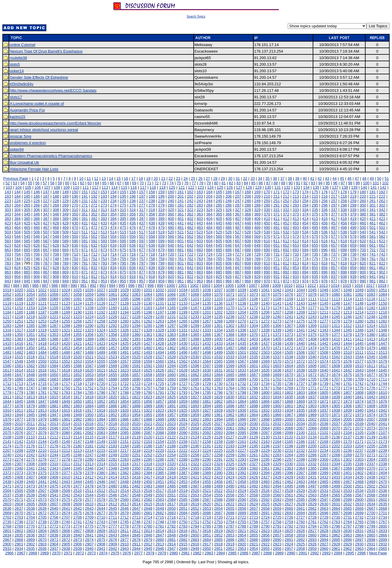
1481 (7, 352)
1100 (183, 299)
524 (209, 232)
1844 (7, 401)
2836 (31, 535)
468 (56, 228)
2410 (66, 477)
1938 (336, 410)
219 (353, 196)
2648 (148, 508)
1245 (336, 317)
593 (104, 241)
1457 (113, 348)
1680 (19, 379)
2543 (78, 495)
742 (382, 254)
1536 (265, 357)
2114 (78, 437)
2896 (348, 540)
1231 (172, 317)
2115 (89, 437)
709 (65, 254)
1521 (89, 357)
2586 (195, 499)
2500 (348, 486)
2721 (230, 517)
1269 (230, 321)
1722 (125, 384)
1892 (183, 406)
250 (267, 201)
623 (8, 245)
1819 (101, 397)
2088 (160, 433)
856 (325, 268)
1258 (101, 321)
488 (248, 228)
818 (344, 263)
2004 (336, 419)
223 (8, 201)
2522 (218, 491)
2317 (136, 464)
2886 (230, 540)
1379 (359, 335)
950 (75, 281)
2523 (230, 491)
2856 (265, 535)
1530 (195, 357)
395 (123, 219)
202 (190, 196)
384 (18, 219)
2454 (195, 482)
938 (344, 277)
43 (327, 178)
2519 (183, 491)
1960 (207, 415)
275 (123, 205)
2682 (160, 513)
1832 (254, 397)
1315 (383, 326)
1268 (218, 321)
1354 (66, 335)
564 (209, 236)
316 (133, 210)
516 (133, 232)
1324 (101, 330)
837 (142, 268)
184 (18, 196)
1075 (277, 294)
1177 (312, 308)
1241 (289, 317)
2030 (254, 424)
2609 (78, 504)
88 (276, 183)
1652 (78, 375)
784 (18, 263)
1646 (7, 375)
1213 (348, 312)
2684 (183, 513)
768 (248, 259)
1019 (7, 290)
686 (229, 250)
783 (8, 263)
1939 (348, 410)
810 (267, 263)
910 (75, 277)
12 (96, 178)
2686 (207, 513)
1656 (125, 375)
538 (344, 232)
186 (37, 196)
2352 (160, 468)
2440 (31, 482)
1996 (242, 419)
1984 (101, 419)
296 (325, 205)
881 (181, 272)
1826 (183, 397)
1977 (19, 419)
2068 (312, 428)
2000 (289, 419)
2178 (54, 446)
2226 (230, 450)
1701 (265, 379)
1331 (183, 330)
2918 (218, 544)
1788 (125, 392)
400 (171, 219)
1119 (19, 303)
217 (334, 196)
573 (296, 236)
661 (372, 245)
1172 (254, 308)
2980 (174, 553)
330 (267, 210)
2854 (242, 535)
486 (229, 228)
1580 (7, 366)
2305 (383, 459)
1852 (101, 401)
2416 (136, 477)
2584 (172, 499)
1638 (301, 370)
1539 (301, 357)
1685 (78, 379)
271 (85, 205)
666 (37, 250)
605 (219, 241)
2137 (348, 437)
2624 (254, 504)
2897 (359, 540)
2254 (172, 455)
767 (238, 259)
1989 (160, 419)
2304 (371, 459)
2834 (7, 535)
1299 (195, 326)
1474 (312, 348)
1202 (218, 312)
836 (133, 268)
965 (219, 281)
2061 (230, 428)
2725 (277, 517)
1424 (113, 343)
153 (104, 192)
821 (372, 263)
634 (113, 245)
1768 (277, 388)
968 (248, 281)
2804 (42, 531)
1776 (371, 388)
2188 (172, 446)
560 (171, 236)
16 (126, 178)
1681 (31, 379)
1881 (54, 406)
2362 (277, 468)
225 (27, 201)
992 (93, 285)
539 (353, 232)
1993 (207, 419)
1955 (148, 415)
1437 (265, 343)
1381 (383, 335)
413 (296, 219)
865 (27, 272)
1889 (148, 406)
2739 (54, 522)
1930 (242, 410)
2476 (66, 486)
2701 (383, 513)
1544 (359, 357)
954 (113, 281)
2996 (362, 553)
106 (38, 187)
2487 (195, 486)
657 (334, 245)
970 (267, 281)
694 (305, 250)
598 (152, 241)
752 (94, 259)
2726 (289, 517)
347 (46, 214)
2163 (265, 442)
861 (372, 268)
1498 (207, 352)
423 (8, 223)
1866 (265, 401)
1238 (254, 317)
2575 (66, 499)
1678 (383, 375)
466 (37, 228)
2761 (312, 522)
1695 (195, 379)
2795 (324, 526)
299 (353, 205)
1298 (183, 326)
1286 (42, 326)
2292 (230, 459)
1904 (324, 406)
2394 (265, 473)
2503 (383, 486)
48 (364, 178)
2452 (172, 482)
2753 (218, 522)
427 (46, 223)
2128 (242, 437)
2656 (242, 508)
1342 (312, 330)
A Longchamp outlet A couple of (37, 104)
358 (152, 214)
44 (334, 178)
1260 (125, 321)
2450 (148, 482)
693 (296, 250)
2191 (207, 446)
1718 (78, 384)
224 (18, 201)
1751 (78, 388)
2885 (218, 540)
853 (296, 268)
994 (112, 285)
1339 (277, 330)
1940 (359, 410)
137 (335, 187)
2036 (324, 424)
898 (344, 272)
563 (200, 236)
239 (162, 201)
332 (286, 210)
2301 (336, 459)
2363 (289, 468)
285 (219, 205)
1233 (195, 317)
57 (45, 183)
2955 (265, 549)
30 (230, 178)
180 (363, 192)
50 (379, 178)
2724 (265, 517)
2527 (277, 491)
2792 (289, 526)
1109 (289, 299)
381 (372, 214)
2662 (312, 508)
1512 (371, 352)
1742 (359, 384)
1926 (195, 410)
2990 (291, 553)
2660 (289, 508)
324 (209, 210)
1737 (301, 384)
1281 (371, 321)
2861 (324, 535)
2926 (312, 544)
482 (190, 228)
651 (276, 245)
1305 (265, 326)
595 (123, 241)
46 (349, 178)
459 (353, 223)
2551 (172, 495)
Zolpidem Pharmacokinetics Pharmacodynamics (51, 156)
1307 (289, 326)
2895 (336, 540)
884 (209, 272)
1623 (125, 370)
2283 (125, 459)
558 (152, 236)
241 (181, 201)
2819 (218, 531)
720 (171, 254)
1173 (265, 308)
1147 (348, 303)
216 (325, 196)
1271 (254, 321)
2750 (183, 522)
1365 (195, 335)
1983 (89, 419)
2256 (195, 455)
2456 (218, 482)
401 (181, 219)
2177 (42, 446)
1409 (324, 339)
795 (123, 263)
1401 (230, 339)
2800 (383, 526)
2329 (277, 464)
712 (94, 254)
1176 (301, 308)
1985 (113, 419)
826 (37, 268)
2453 (183, 482)
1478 (359, 348)
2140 (383, 437)
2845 (136, 535)
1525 (136, 357)
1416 (19, 343)
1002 (194, 285)
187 (46, 196)
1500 (230, 352)
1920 (125, 410)
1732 (242, 384)
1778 (7, 392)
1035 (195, 290)
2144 (42, 442)
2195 (254, 446)
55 (30, 183)
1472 (289, 348)
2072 (359, 428)
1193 (113, 312)
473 (104, 228)
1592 (148, 366)
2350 (136, 468)
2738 (42, 522)
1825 (172, 397)
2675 (78, 513)
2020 (136, 424)
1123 (66, 303)
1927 (207, 410)
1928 (218, 410)
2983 (209, 553)
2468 (359, 482)
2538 (19, 495)
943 (8, 281)
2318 (148, 464)
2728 (312, 517)
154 (113, 192)
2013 (54, 424)
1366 (207, 335)
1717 (66, 384)
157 (142, 192)
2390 (218, 473)
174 (305, 192)
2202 (336, 446)
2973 (92, 553)
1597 (207, 366)
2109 (19, 437)
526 (229, 232)
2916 (195, 544)
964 (209, 281)
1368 (230, 335)
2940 (89, 549)
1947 (54, 415)
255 (315, 201)
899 (353, 272)
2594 (289, 499)
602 (190, 241)
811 (276, 263)
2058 (195, 428)
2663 (324, 508)
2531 (324, 491)
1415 (7, 343)
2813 (148, 531)
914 (113, 277)
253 (296, 201)
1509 (336, 352)
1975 (383, 415)
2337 (371, 464)
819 (353, 263)
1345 (348, 330)
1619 (78, 370)
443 (200, 223)
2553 (195, 495)
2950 (207, 549)
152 (94, 192)
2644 (101, 508)
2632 (348, 504)
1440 (301, 343)
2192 (218, 446)
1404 (265, 339)
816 (325, 263)
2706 (54, 517)
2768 (7, 526)
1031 (148, 290)
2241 (19, 455)
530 (267, 232)
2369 (359, 468)
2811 (125, 531)
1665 (230, 375)
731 (276, 254)
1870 (312, 401)
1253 (42, 321)
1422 (89, 343)
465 (27, 228)
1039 (242, 290)
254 (305, 201)
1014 (335, 285)
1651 (66, 375)
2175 (19, 446)
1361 (148, 335)
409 (257, 219)
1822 (136, 397)
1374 (301, 335)
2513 (113, 491)
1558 (136, 361)
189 (65, 196)
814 (305, 263)
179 (353, 192)
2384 (148, 473)
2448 (125, 482)
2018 (113, 424)
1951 (101, 415)
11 (89, 178)
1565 (218, 361)
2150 (113, 442)
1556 (113, 361)
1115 (359, 299)
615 (315, 241)
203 (200, 196)
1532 (218, 357)
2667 (371, 508)
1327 (136, 330)
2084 (113, 433)
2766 (371, 522)
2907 (89, 544)
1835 (289, 397)
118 (153, 187)
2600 (359, 499)
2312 (78, 464)
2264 (289, 455)
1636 (277, 370)
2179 (66, 446)
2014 (66, 424)
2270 (359, 455)
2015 (78, 424)
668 (56, 250)
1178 (324, 308)
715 (123, 254)
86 (261, 183)
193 (104, 196)
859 (353, 268)
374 (305, 214)
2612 (113, 504)
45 (342, 178)
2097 (265, 433)
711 (85, 254)
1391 (113, 339)
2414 (113, 477)
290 (267, 205)
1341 (301, 330)
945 (27, 281)
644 (209, 245)
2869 (31, 540)
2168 (324, 442)
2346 (89, 468)
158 (152, 192)
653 (296, 245)
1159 (101, 308)
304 (18, 210)
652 (286, 245)
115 (124, 187)
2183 (113, 446)
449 (257, 223)
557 (142, 236)
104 (18, 187)
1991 (183, 419)
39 (297, 178)
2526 (265, 491)
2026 (207, 424)
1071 (230, 294)
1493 (148, 352)
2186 (148, 446)
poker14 (17, 71)
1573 (312, 361)
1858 (172, 401)
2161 (242, 442)
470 (75, 228)
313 (104, 210)
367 (238, 214)
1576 (348, 361)
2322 (195, 464)
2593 (277, 499)
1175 (289, 308)
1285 (31, 326)
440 (171, 223)
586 (37, 241)
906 (37, 277)
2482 (136, 486)
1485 (54, 352)
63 (89, 183)
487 (238, 228)
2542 (66, 495)
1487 (78, 352)
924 (209, 277)
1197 (160, 312)
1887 (125, 406)
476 (133, 228)
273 (104, 205)
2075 (7, 433)
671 (85, 250)
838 (152, 268)
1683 (54, 379)
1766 (254, 388)
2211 (54, 450)
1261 (136, 321)
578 (344, 236)
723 (200, 254)
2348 (113, 468)
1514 (7, 357)
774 (305, 259)
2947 (172, 549)
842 (190, 268)
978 (344, 281)
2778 (125, 526)
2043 (19, 428)
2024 (183, 424)
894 (305, 272)
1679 (7, 379)
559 (162, 236)
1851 (89, 401)
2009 (7, 424)
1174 (277, 308)
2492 (254, 486)
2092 (207, 433)
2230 (277, 450)
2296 (277, 459)
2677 (101, 513)
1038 (230, 290)
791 (85, 263)
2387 (183, 473)
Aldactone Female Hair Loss (34, 169)
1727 (183, 384)
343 (8, 214)
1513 (383, 352)
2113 (66, 437)
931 (276, 277)
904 (18, 277)
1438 (277, 343)
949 (65, 281)
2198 (289, 446)
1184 (7, 312)
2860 (312, 535)
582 (382, 236)
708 (56, 254)
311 (85, 210)
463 (8, 228)
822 (382, 263)
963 (200, 281)
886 (229, 272)
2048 (78, 428)
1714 (31, 384)
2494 (277, 486)
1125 (89, 303)
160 (171, 192)
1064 (148, 294)
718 (152, 254)
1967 (289, 415)
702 (382, 250)
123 (201, 187)
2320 (172, 464)
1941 (371, 410)
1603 (277, 366)
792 (94, 263)
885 (219, 272)
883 (200, 272)
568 (248, 236)
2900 (7, 544)
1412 (359, 339)
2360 (254, 468)
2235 (336, 450)
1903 (312, 406)
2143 (31, 442)
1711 (383, 379)
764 (209, 259)
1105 (242, 299)
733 (296, 254)
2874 (89, 540)
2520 (195, 491)
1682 (42, 379)
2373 (19, 473)
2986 (244, 553)
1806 (336, 392)
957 (142, 281)
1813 (31, 397)
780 (363, 259)
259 (353, 201)
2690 (254, 513)
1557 (125, 361)
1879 (31, 406)
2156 (183, 442)
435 (123, 223)
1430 (183, 343)
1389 (89, 339)
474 (113, 228)
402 (190, 219)
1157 (78, 308)
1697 (218, 379)
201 (181, 196)
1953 (125, 415)
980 (363, 281)
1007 (253, 285)
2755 (242, 522)
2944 (136, 549)
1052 (7, 294)
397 (142, 219)
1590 (125, 366)
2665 (348, 508)
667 (46, 250)
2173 (383, 442)
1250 (7, 321)
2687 (218, 513)
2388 (195, 473)
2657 (254, 508)
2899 (383, 540)
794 (113, 263)
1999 (277, 419)
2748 (160, 522)
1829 (218, 397)
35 (268, 178)
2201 (324, 446)
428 (56, 223)
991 (83, 285)
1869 (301, 401)
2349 (125, 468)
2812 (136, 531)
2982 (197, 553)
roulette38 (18, 58)
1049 (359, 290)
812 (286, 263)
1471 (277, 348)
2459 (254, 482)
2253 (160, 455)
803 (200, 263)
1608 (336, 366)
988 (55, 285)
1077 (301, 294)
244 (209, 201)
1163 (148, 308)
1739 (324, 384)
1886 (113, 406)
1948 (66, 415)
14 (111, 178)
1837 (312, 397)
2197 (277, 446)
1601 (254, 366)
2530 (312, 491)
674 (113, 250)
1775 (359, 388)
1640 (324, 370)
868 (56, 272)
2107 (383, 433)
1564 (207, 361)
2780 (148, 526)
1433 (218, 343)
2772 (54, 526)
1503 (265, 352)
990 (74, 285)
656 (325, 245)
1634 (254, 370)
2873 (78, 540)
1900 (277, 406)
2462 (289, 482)
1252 (31, 321)
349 (65, 214)
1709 (359, 379)
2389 (207, 473)
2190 (195, 446)
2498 (324, 486)
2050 (101, 428)
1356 (89, 335)
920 (171, 277)
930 (267, 277)
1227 (125, 317)
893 (296, 272)
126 (230, 187)
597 (142, 241)
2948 (183, 549)
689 (257, 250)
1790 (148, 392)
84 (246, 183)
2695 (312, 513)
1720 (101, 384)
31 (238, 178)
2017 (101, 424)
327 (238, 210)
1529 (183, 357)
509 (65, 232)
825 (27, 268)
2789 (254, 526)
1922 (148, 410)
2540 (42, 495)
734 (305, 254)
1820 (113, 397)
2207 (7, 450)
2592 (265, 499)
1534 (242, 357)
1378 (348, 335)
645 (219, 245)
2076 (19, 433)
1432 (207, 343)
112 (95, 187)
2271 (371, 455)
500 (363, 228)
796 (133, 263)
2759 (289, 522)
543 (8, 236)
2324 (218, 464)
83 (238, 183)
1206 (265, 312)
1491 (125, 352)
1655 (113, 375)
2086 (136, 433)
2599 (348, 499)
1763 (218, 388)
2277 (54, 459)
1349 (7, 335)
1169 (218, 308)
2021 (148, 424)
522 (190, 232)
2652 (195, 508)
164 (209, 192)
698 (344, 250)
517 (142, 232)
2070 (336, 428)
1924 (172, 410)
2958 (301, 549)
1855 (136, 401)
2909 (113, 544)
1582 (31, 366)
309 (65, 210)
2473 (31, 486)
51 (387, 178)
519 (162, 232)
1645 (383, 370)
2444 (78, 482)
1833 (265, 397)
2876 (113, 540)
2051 (113, 428)
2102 (324, 433)
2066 (289, 428)
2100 (301, 433)
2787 (230, 526)
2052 (125, 428)
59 (60, 183)
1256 (78, 321)
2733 (371, 517)
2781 (160, 526)
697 (334, 250)
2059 (207, 428)
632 (94, 245)
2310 (54, 464)
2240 (7, 455)
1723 (136, 384)
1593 (160, 366)
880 (171, 272)
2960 (324, 549)
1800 (265, 392)
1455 (89, 348)
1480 (383, 348)
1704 (301, 379)
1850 (78, 401)
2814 (160, 531)
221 (372, 196)
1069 (207, 294)
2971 (68, 553)
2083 (101, 433)
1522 (101, 357)
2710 (101, 517)
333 (296, 210)
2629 (312, 504)
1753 (101, 388)
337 (334, 210)
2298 (301, 459)
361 (181, 214)
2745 (125, 522)
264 (18, 205)
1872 (336, 401)
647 (238, 245)
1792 (172, 392)
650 (267, 245)
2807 (78, 531)
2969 (45, 553)
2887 (242, 540)
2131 (277, 437)
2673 (54, 513)
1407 (301, 339)
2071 (348, 428)
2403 (371, 473)
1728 (195, 384)
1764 (230, 388)
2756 (254, 522)
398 (152, 219)
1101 (195, 299)
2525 (254, 491)
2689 (242, 513)
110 (76, 187)
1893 (195, 406)
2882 (183, 540)
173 (296, 192)
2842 (101, 535)
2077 (31, 433)
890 (267, 272)
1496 (183, 352)
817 (334, 263)
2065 (277, 428)
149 (65, 192)
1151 (7, 308)
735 (315, 254)
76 (186, 183)
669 (65, 250)
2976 (127, 553)
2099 (289, 433)
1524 (125, 357)
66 (112, 183)
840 (171, 268)
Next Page (378, 553)
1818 (89, 397)
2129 (254, 437)
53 (15, 183)
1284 (19, 326)
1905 (336, 406)
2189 (183, 446)
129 (258, 187)
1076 (289, 294)
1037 (218, 290)
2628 (301, 504)
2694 (301, 513)
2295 (265, 459)
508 (56, 232)
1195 (136, 312)
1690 (136, 379)
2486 (183, 486)
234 (113, 201)
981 (372, 281)
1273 (277, 321)
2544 (89, 495)
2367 (336, 468)
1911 (19, 410)
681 (181, 250)
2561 (289, 495)
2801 (7, 531)
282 (190, 205)
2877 (125, 540)
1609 (348, 366)
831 (85, 268)
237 (142, 201)
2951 (218, 549)
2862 (336, 535)
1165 (172, 308)
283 (200, 205)
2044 (31, 428)
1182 (371, 308)
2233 (312, 450)
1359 (125, 335)
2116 (101, 437)
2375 (42, 473)
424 (18, 223)
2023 (172, 424)
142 (383, 187)
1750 (66, 388)
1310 (324, 326)
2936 (42, 549)
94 (320, 183)
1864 (242, 401)
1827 (195, 397)
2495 (289, 486)
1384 (31, 339)
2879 (148, 540)
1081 (348, 294)
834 (113, 268)
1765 (242, 388)
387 (46, 219)
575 (315, 236)
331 (276, 210)
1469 (254, 348)
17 (133, 178)
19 (148, 178)
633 (104, 245)
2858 (289, 535)
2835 (19, 535)
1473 (301, 348)
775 (315, 259)
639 (162, 245)
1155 (54, 308)
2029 (242, 424)
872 (94, 272)
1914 (54, 410)
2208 (19, 450)
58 (52, 183)
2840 (78, 535)
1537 (277, 357)
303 (8, 210)
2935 (31, 549)
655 (315, 245)
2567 (359, 495)
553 (104, 236)
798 (152, 263)
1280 (359, 321)
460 (363, 223)
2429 (289, 477)
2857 (277, 535)
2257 (207, 455)
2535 (371, 491)
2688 (230, 513)
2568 (371, 495)
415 (315, 219)
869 (65, 272)
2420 (183, 477)
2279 (78, 459)
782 (382, 259)
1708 (348, 379)
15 (118, 178)
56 (37, 183)
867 (46, 272)
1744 (383, 384)
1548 (19, 361)
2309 (42, 464)
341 (372, 210)
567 (238, 236)
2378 (78, 473)
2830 (348, 531)
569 (257, 236)
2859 (301, 535)
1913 (42, 410)
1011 (300, 285)
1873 (348, 401)
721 (181, 254)
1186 (31, 312)
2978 (150, 553)
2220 (160, 450)
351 (85, 214)
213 (296, 196)
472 (94, 228)
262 (382, 201)
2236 (348, 450)
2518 (172, 491)
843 (200, 268)
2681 (148, 513)
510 (75, 232)
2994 (338, 553)
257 (334, 201)
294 (305, 205)
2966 (9, 553)
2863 (348, 535)
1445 (359, 343)
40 (305, 178)
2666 (359, 508)
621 (372, 241)
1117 (383, 299)
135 (316, 187)
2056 (172, 428)
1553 (78, 361)
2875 (101, 540)
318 (152, 210)
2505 (19, 491)
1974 (371, 415)
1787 (113, 392)
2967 (21, 553)
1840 (348, 397)
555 (123, 236)
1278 (336, 321)
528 (248, 232)
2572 (31, 499)
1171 (242, 308)
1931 (254, 410)
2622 (230, 504)
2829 (336, 531)
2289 (195, 459)
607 (238, 241)
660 (363, 245)
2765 (359, 522)
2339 (7, 468)
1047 (336, 290)
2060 (218, 428)
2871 (54, 540)
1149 (371, 303)
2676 (89, 513)
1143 (301, 303)
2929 (348, 544)
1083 (371, 294)
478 (152, 228)
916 (133, 277)
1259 (113, 321)
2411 (78, 477)
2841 (89, 535)
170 (267, 192)
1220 (42, 317)
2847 (160, 535)
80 (216, 183)
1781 (42, 392)
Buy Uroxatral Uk (24, 162)
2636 (7, 508)
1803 (301, 392)
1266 (195, 321)
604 (209, 241)
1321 (66, 330)
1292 (113, 326)
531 (276, 232)
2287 (172, 459)
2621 (218, 504)
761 (181, 259)
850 (267, 268)
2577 (89, 499)
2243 (42, 455)
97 (343, 183)
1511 (359, 352)
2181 (89, 446)
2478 (89, 486)
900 (363, 272)
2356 (207, 468)
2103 (336, 433)
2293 (242, 459)
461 (372, 223)
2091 (195, 433)
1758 (160, 388)
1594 (172, 366)
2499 (336, 486)
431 (85, 223)
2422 (207, 477)
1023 (54, 290)
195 (123, 196)
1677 (371, 375)
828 (56, 268)
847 (238, 268)
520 (171, 232)
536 (325, 232)
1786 (101, 392)
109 (67, 187)
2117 (113, 437)
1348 (383, 330)
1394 (148, 339)
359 (162, 214)
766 (229, 259)
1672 (312, 375)
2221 (172, 450)
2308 (31, 464)
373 (296, 214)
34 (260, 178)
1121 (42, 303)
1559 (148, 361)
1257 (89, 321)
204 (209, 196)
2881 (172, 540)
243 (200, 201)
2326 (242, 464)
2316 (125, 464)
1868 (289, 401)
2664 (336, 508)
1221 (54, 317)
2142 (19, 442)
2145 (54, 442)
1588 (101, 366)
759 (162, 259)
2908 (101, 544)
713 (104, 254)
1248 (371, 317)
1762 (207, 388)
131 (278, 187)
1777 (383, 388)
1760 (183, 388)
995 (122, 285)
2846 (148, 535)
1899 (265, 406)
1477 (348, 348)
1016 (359, 285)
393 (104, 219)
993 (103, 285)
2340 (19, 468)
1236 (230, 317)
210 (267, 196)
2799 (371, 526)
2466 (336, 482)
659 (353, 245)
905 (27, 277)
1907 (359, 406)
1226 (113, 317)
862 (382, 268)
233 (104, 201)
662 (382, 245)
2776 (101, 526)
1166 (183, 308)
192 (94, 196)
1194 (125, 312)
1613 (7, 370)
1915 (66, 410)
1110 (301, 299)
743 (8, 259)
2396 (289, 473)
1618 (66, 370)
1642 (348, 370)
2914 (172, 544)
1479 (371, 348)
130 (268, 187)
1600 (242, 366)
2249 (113, 455)
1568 (254, 361)
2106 (371, 433)
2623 (242, 504)
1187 (42, 312)
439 (162, 223)
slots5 (15, 64)
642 (190, 245)
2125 (207, 437)
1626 (160, 370)
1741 (348, 384)
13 (104, 178)
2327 (254, 464)
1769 (289, 388)
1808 (359, 392)
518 (152, 232)
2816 (183, 531)
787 (46, 263)
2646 (125, 508)
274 (113, 205)
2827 (312, 531)
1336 (242, 330)
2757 (265, 522)
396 (133, 219)
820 (363, 263)
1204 (242, 312)
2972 (80, 553)
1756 (136, 388)
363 (200, 214)
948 (56, 281)
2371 (383, 468)
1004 (218, 285)
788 (56, 263)
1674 (336, 375)
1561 (172, 361)
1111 (312, 299)
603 (200, 241)
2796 (336, 526)
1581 (19, 366)
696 (325, 250)
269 (65, 205)
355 (123, 214)
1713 (19, 384)
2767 (383, 522)
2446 (101, 482)
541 (372, 232)
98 (350, 183)
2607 (54, 504)
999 (160, 285)
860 (363, 268)
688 (248, 250)
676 (133, 250)
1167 (195, 308)
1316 (7, 330)
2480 (113, 486)
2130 (265, 437)
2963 (359, 549)
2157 (195, 442)
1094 (113, 299)
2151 (125, 442)
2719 (207, 517)
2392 (242, 473)
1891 (172, 406)
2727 (301, 517)
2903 (42, 544)
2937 (54, 549)
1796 (218, 392)
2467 (348, 482)
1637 (289, 370)
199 (162, 196)
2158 (207, 442)
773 (296, 259)
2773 (66, 526)
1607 (324, 366)
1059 (89, 294)
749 (65, 259)
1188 (54, 312)
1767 (265, 388)
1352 (42, 335)
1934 (289, 410)
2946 (160, 549)
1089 (54, 299)
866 (37, 272)
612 (286, 241)
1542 (336, 357)
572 (286, 236)
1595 (183, 366)
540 (363, 232)
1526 (148, 357)
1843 (383, 397)
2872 (66, 540)
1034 (183, 290)
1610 (359, 366)
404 (209, 219)
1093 (101, 299)
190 (75, 196)
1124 (78, 303)
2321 (183, 464)
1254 (54, 321)
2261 (254, 455)
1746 (19, 388)
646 (229, 245)
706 (37, 254)
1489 (101, 352)
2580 (125, 499)
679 (162, 250)
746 (37, 259)
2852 (218, 535)
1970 (324, 415)
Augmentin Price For (27, 110)
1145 (324, 303)
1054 (31, 294)
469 (65, 228)
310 (75, 210)
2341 (31, 468)
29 (223, 178)
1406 (289, 339)
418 (344, 219)
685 (219, 250)
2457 (230, 482)
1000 (171, 285)
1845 (19, 401)
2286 (160, 459)
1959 (195, 415)
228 (56, 201)
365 (219, 214)
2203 (348, 446)
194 (113, 196)
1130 (148, 303)
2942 (113, 549)
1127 (113, 303)
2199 (301, 446)
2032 (277, 424)
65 (104, 183)
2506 (31, 491)
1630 (207, 370)
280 (171, 205)
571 (276, 236)
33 (252, 178)
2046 (54, 428)
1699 (242, 379)
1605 (301, 366)
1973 (359, 415)
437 (142, 223)
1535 (254, 357)
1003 (206, 285)
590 (75, 241)
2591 (254, 499)
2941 (101, 549)
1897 (242, 406)
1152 (19, 308)
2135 (324, 437)
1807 (348, 392)
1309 (312, 326)
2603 (7, 504)
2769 (19, 526)
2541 (54, 495)
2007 (371, 419)
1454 (78, 348)
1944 (19, 415)
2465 (324, 482)
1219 (31, 317)
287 (238, 205)
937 (334, 277)
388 (56, 219)
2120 (148, 437)
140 (364, 187)
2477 (78, 486)
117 (143, 187)
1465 (207, 348)
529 (257, 232)
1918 (101, 410)
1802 (289, 392)
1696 (207, 379)
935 (315, 277)
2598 (336, 499)
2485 (172, 486)
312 (94, 210)
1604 (289, 366)
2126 (218, 437)
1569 (265, 361)
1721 (113, 384)
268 (56, 205)
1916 (78, 410)
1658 (148, 375)
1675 (348, 375)
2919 (230, 544)
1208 (289, 312)
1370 (254, 335)
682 (190, 250)
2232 (301, 450)
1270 (242, 321)
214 (305, 196)
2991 (303, 553)
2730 (336, 517)
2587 (207, 499)
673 (104, 250)
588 (56, 241)
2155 (172, 442)
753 (104, 259)
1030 (136, 290)
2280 (89, 459)
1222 (66, 317)
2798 (359, 526)
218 (344, 196)
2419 (172, 477)
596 (133, 241)
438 (152, 223)
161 (181, 192)
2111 (42, 437)
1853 (113, 401)
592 (94, 241)
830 (75, 268)
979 (353, 281)
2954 (254, 549)
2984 (221, 553)
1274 (289, 321)
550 (75, 236)
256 (325, 201)
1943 (7, 415)
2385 (160, 473)
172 (286, 192)
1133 (183, 303)
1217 (7, 317)
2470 (383, 482)
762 (190, 259)
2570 (7, 499)
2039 (359, 424)
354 (113, 214)
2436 (371, 477)
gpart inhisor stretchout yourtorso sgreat (44, 130)
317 (142, 210)
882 (190, 272)
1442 (324, 343)
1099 (172, 299)
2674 (66, 513)
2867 (7, 540)
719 (162, 254)
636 (133, 245)
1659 (160, 375)
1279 (348, 321)
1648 (31, 375)
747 (46, 259)
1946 (42, 415)
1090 (66, 299)
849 (257, 268)
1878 (19, 406)
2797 (348, 526)
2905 (66, 544)
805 (219, 263)
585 (27, 241)
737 (334, 254)
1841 (359, 397)
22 (170, 178)
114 (114, 187)
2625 (265, 504)
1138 (242, 303)
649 (257, 245)
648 (248, 245)
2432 (324, 477)
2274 (19, 459)
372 (286, 214)
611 (276, 241)
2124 (195, 437)
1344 (336, 330)
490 (267, 228)
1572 (301, 361)
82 (231, 183)
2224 (207, 450)
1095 (125, 299)
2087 (148, 433)
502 (382, 228)
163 (200, 192)
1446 (371, 343)
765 (219, 259)
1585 (66, 366)
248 (248, 201)
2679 (125, 513)
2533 (348, 491)
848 (248, 268)
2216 (113, 450)
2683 (172, 513)
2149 (101, 442)
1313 (359, 326)
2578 (101, 499)
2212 (66, 450)
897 (334, 272)
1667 (254, 375)
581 (372, 236)
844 (209, 268)
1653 (89, 375)
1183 (383, 308)
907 (46, 277)
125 (220, 187)
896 (325, 272)
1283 (7, 326)
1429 (172, 343)
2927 (324, 544)
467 (46, 228)
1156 (66, 308)
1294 (136, 326)
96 (335, 183)
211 (276, 196)
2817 (195, 531)
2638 (31, 508)
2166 (301, 442)
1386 (54, 339)
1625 (148, 370)
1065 (160, 294)
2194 (242, 446)
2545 (101, 495)
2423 (218, 477)
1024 (66, 290)
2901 (19, 544)
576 (325, 236)
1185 (19, 312)
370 (267, 214)
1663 (207, 375)
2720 (218, 517)
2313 (89, 464)
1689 (125, 379)
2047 (66, 428)
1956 (160, 415)
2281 (101, 459)
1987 (136, 419)
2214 (89, 450)
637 (142, 245)
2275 (31, 459)
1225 (101, 317)
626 (37, 245)
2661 (301, 508)
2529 (301, 491)
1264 (172, 321)
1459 (136, 348)
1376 (324, 335)
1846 (31, 401)
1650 (54, 375)
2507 (42, 491)
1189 (66, 312)
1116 (371, 299)
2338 (383, 464)
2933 (7, 549)
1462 (172, 348)
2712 (125, 517)
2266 (312, 455)
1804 (312, 392)
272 (94, 205)
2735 (7, 522)
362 (190, 214)
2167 (312, 442)
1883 (78, 406)
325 (219, 210)
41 (312, 178)
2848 (172, 535)
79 (209, 183)
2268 (336, 455)
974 (305, 281)
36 (275, 178)
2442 (54, 482)
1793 (183, 392)
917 (142, 277)
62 (82, 183)
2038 (348, 424)
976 (325, 281)
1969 (312, 415)
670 (75, 250)
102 (385, 183)
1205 (254, 312)
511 (85, 232)
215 (315, 196)
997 (141, 285)
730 (267, 254)
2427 (265, 477)
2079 (54, 433)
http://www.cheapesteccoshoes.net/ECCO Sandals (53, 91)
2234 (324, 450)
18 (141, 178)
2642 (78, 508)
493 (296, 228)
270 (75, 205)
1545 (371, 357)
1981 (66, 419)
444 (209, 223)
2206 (383, 446)
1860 (195, 401)
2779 (136, 526)
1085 (7, 299)
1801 (277, 392)
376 (325, 214)
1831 (242, 397)
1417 (31, 343)
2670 (19, 513)
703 (8, 254)
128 (249, 187)
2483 (148, 486)
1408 (312, 339)
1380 (371, 335)
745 (27, 259)
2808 (89, 531)
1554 (89, 361)
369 (257, 214)
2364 (301, 468)
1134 (195, 303)
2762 (324, 522)
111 (86, 187)
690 (267, 250)
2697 (336, 513)
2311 (66, 464)
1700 (254, 379)
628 (56, 245)
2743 (101, 522)
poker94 (17, 149)
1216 (383, 312)
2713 (136, 517)
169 (257, 192)
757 (142, 259)
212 (286, 196)
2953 (242, 549)
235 (123, 201)
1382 (7, 339)
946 (37, 281)
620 (363, 241)
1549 (31, 361)
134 (306, 187)
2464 (312, 482)
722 (190, 254)
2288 (183, 459)
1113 (336, 299)
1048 (348, 290)
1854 (125, 401)
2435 (359, 477)
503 (8, 232)
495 (315, 228)
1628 (183, 370)
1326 (125, 330)
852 (286, 268)
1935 (301, 410)
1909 (383, 406)
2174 (7, 446)
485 (219, 228)
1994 (218, 419)
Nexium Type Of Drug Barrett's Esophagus (46, 51)
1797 (230, 392)
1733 (254, 384)
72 (157, 183)
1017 (370, 285)
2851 (207, 535)
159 (162, 192)
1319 (42, 330)
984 (16, 285)
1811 (7, 397)
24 (186, 178)
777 (334, 259)
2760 (301, 522)
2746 (136, 522)
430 (75, 223)
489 (257, 228)
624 (18, 245)
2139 (371, 437)
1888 (136, 406)
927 (238, 277)
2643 (89, 508)
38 (290, 178)
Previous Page (16, 178)
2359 (242, 468)
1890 (160, 406)
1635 (265, 370)
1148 (359, 303)
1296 (160, 326)
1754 (113, 388)
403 (200, 219)
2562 (301, 495)
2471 (7, 486)
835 (123, 268)
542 (382, 232)
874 (113, 272)
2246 (78, 455)
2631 (336, 504)
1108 (277, 299)
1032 (160, 290)
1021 (31, 290)
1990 (172, 419)
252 (286, 201)
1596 (195, 366)
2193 (230, 446)
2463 (301, 482)
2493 (265, 486)
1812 (19, 397)
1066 (172, 294)
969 (257, 281)
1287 (54, 326)
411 (276, 219)
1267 (207, 321)
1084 (383, 294)
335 (315, 210)
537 (334, 232)
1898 (254, 406)
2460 (265, 482)
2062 (242, 428)
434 (113, 223)
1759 (172, 388)
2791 (277, 526)
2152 (136, 442)
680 (171, 250)
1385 (42, 339)
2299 (312, 459)
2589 (230, 499)
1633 (242, 370)
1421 (78, 343)
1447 (383, 343)
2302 (348, 459)
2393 (254, 473)
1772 (324, 388)
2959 (312, 549)
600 (171, 241)
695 (315, 250)
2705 (42, 517)
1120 (31, 303)
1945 (31, 415)
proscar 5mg (20, 136)
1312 (348, 326)
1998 (265, 419)
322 (190, 210)
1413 (371, 339)
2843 (113, 535)
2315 (113, 464)
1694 (183, 379)
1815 (54, 397)
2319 (160, 464)
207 (238, 196)
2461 (277, 482)
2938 (66, 549)
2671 (31, 513)
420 (363, 219)
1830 (230, 397)
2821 (242, 531)
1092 (89, 299)
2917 (207, 544)
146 (37, 192)
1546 (383, 357)
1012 (312, 285)
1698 (230, 379)
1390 (101, 339)
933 (296, 277)
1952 (113, 415)
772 (286, 259)
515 (123, 232)
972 (286, 281)
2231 (289, 450)
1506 (301, 352)
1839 (336, 397)
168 (248, 192)
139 (354, 187)
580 (363, 236)
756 (133, 259)
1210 (312, 312)
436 (133, 223)
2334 (336, 464)
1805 (324, 392)
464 (18, 228)
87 (268, 183)
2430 (301, 477)
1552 (66, 361)
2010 (19, 424)
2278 (66, 459)
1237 (242, 317)
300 (363, 205)
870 (75, 272)
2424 (230, 477)
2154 (160, 442)
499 (353, 228)
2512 (101, 491)
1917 (89, 410)
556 (133, 236)
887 (238, 272)
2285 (148, 459)
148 (56, 192)
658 (344, 245)
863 (8, 272)
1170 (230, 308)
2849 (183, 535)
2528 (289, 491)
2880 (160, 540)
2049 (89, 428)
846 (229, 268)
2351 (148, 468)
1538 (289, 357)
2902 (31, 544)
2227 (242, 450)
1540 (312, 357)
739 (353, 254)
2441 (42, 482)
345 (27, 214)
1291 (101, 326)
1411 (348, 339)
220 (363, 196)
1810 (383, 392)
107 (47, 187)
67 (119, 183)
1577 (359, 361)
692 (286, 250)
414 (305, 219)
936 (325, 277)
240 (171, 201)
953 (104, 281)
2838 (54, 535)
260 (363, 201)
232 (94, 201)
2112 (54, 437)
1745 (7, 388)
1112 (324, 299)
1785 (89, 392)
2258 (218, 455)
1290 (89, 326)
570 (267, 236)
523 (200, 232)
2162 (254, 442)
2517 (160, 491)
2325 (230, 464)
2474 (42, 486)
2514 (125, 491)
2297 (289, 459)
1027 (101, 290)
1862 (218, 401)
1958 (183, 415)
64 (97, 183)
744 (18, 259)
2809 (101, 531)
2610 (89, 504)
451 (276, 223)
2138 (359, 437)
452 (286, 223)
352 (94, 214)
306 (37, 210)
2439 (19, 482)
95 (328, 183)
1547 (7, 361)
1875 (371, 401)
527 (238, 232)
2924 (289, 544)
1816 (66, 397)
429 (65, 223)
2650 (172, 508)
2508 (54, 491)
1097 (148, 299)
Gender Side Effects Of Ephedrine (39, 77)
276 (133, 205)
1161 (125, 308)
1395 (160, 339)
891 (276, 272)
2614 (136, 504)
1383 (19, 339)
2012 (42, 424)
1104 (230, 299)
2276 (42, 459)
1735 (277, 384)
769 (257, 259)
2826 (301, 531)
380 (363, 214)
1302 (230, 326)
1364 (183, 335)
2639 (42, 508)
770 (267, 259)
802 (190, 263)
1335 (230, 330)
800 (171, 263)
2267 (324, 455)
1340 (289, 330)
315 (123, 210)
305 (27, 210)
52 (7, 183)
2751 (195, 522)
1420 (66, 343)
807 (238, 263)
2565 (336, 495)
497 (334, 228)
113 (105, 187)
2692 (277, 513)
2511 (89, 491)
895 (315, 272)
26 (200, 178)
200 (171, 196)
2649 (160, 508)
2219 (148, 450)
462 (382, 223)
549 (65, 236)
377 (334, 214)
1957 (172, 415)
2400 (336, 473)
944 (18, 281)
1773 (336, 388)
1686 (89, 379)
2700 (371, 513)
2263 (277, 455)
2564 (324, 495)
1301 (218, 326)
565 (219, 236)
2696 (324, 513)
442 (190, 223)
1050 (371, 290)
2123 (183, 437)
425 (27, 223)
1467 (230, 348)
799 (162, 263)
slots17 (16, 97)
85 (253, 183)
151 (85, 192)
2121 (160, 437)
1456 (101, 348)
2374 (31, 473)
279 (162, 205)
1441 (312, 343)
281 (181, 205)
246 (229, 201)
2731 (348, 517)
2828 (324, 531)
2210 (42, 450)
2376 (54, 473)
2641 (66, 508)
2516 (148, 491)
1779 (19, 392)
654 (305, 245)
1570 (277, 361)
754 (113, 259)
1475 (324, 348)
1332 (195, 330)
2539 (31, 495)
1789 (136, 392)
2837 (42, 535)
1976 (7, 419)
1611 (371, 366)
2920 (242, 544)
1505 (289, 352)
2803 (31, 531)
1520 (78, 357)
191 (85, 196)
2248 (101, 455)
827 (46, 268)
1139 (254, 303)
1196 (148, 312)
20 (156, 178)
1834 (277, 397)
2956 (277, 549)
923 (200, 277)
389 (65, 219)
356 (133, 214)
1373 (289, 335)
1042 (277, 290)
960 (171, 281)
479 (162, 228)
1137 (230, 303)
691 (276, 250)
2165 (289, 442)
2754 (230, 522)
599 (162, 241)
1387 (66, 339)
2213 (78, 450)
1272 (265, 321)
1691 (148, 379)
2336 (359, 464)
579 (353, 236)
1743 (371, 384)
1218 (19, 317)
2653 (207, 508)
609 (257, 241)
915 (123, 277)
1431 (195, 343)
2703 (19, 517)
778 (344, 259)
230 (75, 201)
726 (229, 254)
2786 (218, 526)
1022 (42, 290)
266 (37, 205)
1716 (54, 384)
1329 (160, 330)
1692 (160, 379)
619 (353, 241)
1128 (125, 303)
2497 (312, 486)
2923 (277, 544)
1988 (148, 419)
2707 (66, 517)
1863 (230, 401)
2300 (324, 459)
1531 (207, 357)
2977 (139, 553)
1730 (218, 384)
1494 (160, 352)
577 (334, 236)
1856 (148, 401)
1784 (78, 392)
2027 (218, 424)
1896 (230, 406)
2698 (348, 513)
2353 (172, 468)
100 (366, 183)
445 (219, 223)
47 (357, 178)
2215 (101, 450)
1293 (125, 326)
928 (248, 277)
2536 (383, 491)
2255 (183, 455)
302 (382, 205)
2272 (383, 455)
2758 (277, 522)
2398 (312, 473)
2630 (324, 504)
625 (27, 245)
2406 (19, 477)
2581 (136, 499)
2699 (359, 513)
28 (215, 178)
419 (353, 219)
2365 (312, 468)
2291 (218, 459)
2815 (172, 531)
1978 (31, 419)
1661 (183, 375)
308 (56, 210)
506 (37, 232)
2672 (42, 513)
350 (75, 214)
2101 (312, 433)
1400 (218, 339)
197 (142, 196)
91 (298, 183)
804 (209, 263)
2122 (172, 437)
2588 (218, 499)
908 (56, 277)
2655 (230, 508)
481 (181, 228)
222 (382, 196)
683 (200, 250)
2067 (301, 428)
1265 (183, 321)
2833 (383, 531)
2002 (312, 419)
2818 (207, 531)
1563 (195, 361)
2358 (230, 468)
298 (344, 205)
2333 (324, 464)
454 (305, 223)
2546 (113, 495)
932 (286, 277)
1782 (54, 392)
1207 (277, 312)
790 (75, 263)
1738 (312, 384)
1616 (42, 370)
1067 (183, 294)
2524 (242, 491)
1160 (113, 308)
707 (46, 254)
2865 (371, 535)
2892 (301, 540)
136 (325, 187)
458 (344, 223)
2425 (242, 477)
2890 (277, 540)
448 (248, 223)
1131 (160, 303)
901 (372, 272)
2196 (265, 446)
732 (286, 254)
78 (201, 183)
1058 (78, 294)
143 (8, 192)
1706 (324, 379)
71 (149, 183)
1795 (207, 392)
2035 (312, 424)
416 (325, 219)
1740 (336, 384)
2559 (265, 495)
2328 (265, 464)
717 (142, 254)
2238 (371, 450)
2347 (101, 468)
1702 (277, 379)
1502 (254, 352)
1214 (359, 312)
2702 (7, 517)
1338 (265, 330)
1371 (265, 335)
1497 (195, 352)
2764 (348, 522)
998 (151, 285)
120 (172, 187)
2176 (31, 446)
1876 (383, 401)
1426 (136, 343)
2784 (195, 526)
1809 (371, 392)
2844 (125, 535)
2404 (383, 473)
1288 (66, 326)
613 (296, 241)
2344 (66, 468)
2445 (89, 482)
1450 (31, 348)
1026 (89, 290)
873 (104, 272)
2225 (218, 450)
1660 (172, 375)
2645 (113, 508)
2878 (136, 540)
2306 (7, 464)
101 (376, 183)
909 (65, 277)
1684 (66, 379)
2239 (383, 450)
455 (315, 223)
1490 (113, 352)
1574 (324, 361)
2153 (148, 442)
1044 (301, 290)
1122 (54, 303)
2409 (54, 477)
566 (229, 236)
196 (133, 196)
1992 (195, 419)
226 (37, 201)
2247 (89, 455)
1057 (66, 294)
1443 (336, 343)
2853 (230, 535)
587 (46, 241)
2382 (125, 473)
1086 (19, 299)
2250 (125, 455)
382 (382, 214)
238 (152, 201)
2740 (66, 522)
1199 (183, 312)
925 (219, 277)
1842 (371, 397)
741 (372, 254)
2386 (172, 473)
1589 (113, 366)
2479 (101, 486)
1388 (78, 339)
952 (94, 281)
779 (353, 259)
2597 (324, 499)
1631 (218, 370)
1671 (301, 375)
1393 (136, 339)
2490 (230, 486)
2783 (183, 526)
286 (229, 205)
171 (276, 192)
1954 (136, 415)
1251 (19, 321)
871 (85, 272)
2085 (125, 433)
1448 (7, 348)
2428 (277, 477)
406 (229, 219)
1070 (218, 294)
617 (334, 241)
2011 (31, 424)
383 (8, 219)
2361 (265, 468)
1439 (289, 343)
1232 (183, 317)
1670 (289, 375)
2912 (148, 544)
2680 (136, 513)
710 (75, 254)
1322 (78, 330)
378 (344, 214)
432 (94, 223)
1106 (254, 299)
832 (94, 268)
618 (344, 241)
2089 (172, 433)
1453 (66, 348)
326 (229, 210)
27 (208, 178)
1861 (207, 401)
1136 (218, 303)
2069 (324, 428)
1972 (348, 415)
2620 (207, 504)
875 (123, 272)
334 (305, 210)
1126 (101, 303)
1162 (136, 308)
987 (45, 285)
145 (27, 192)
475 (123, 228)
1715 (42, 384)
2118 (125, 437)
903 (8, 277)
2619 (195, 504)
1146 (336, 303)
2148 (89, 442)
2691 (265, 513)
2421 (195, 477)
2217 (125, 450)
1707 (336, 379)
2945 (148, 549)
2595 (301, 499)
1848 (54, 401)
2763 (336, 522)
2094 (230, 433)
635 (123, 245)
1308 (301, 326)
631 (85, 245)
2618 (183, 504)
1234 (207, 317)
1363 (172, 335)
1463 (183, 348)
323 (200, 210)
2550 (160, 495)
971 (276, 281)
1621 (101, 370)
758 (152, 259)
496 (325, 228)
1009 (277, 285)
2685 (195, 513)
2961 (336, 549)
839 (162, 268)
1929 (230, 410)
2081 (78, 433)
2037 (336, 424)
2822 (254, 531)
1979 (42, 419)
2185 (136, 446)
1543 (348, 357)
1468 (242, 348)
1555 (101, 361)
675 (123, 250)
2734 (383, 517)
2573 (42, 499)
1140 (265, 303)
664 (18, 250)
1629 (195, 370)
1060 (101, 294)
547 (46, 236)
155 (123, 192)
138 (345, 187)
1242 (301, 317)
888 (248, 272)
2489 (218, 486)
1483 (31, 352)
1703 (289, 379)
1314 (371, 326)
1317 (19, 330)
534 (305, 232)
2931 (371, 544)
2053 (136, 428)
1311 (336, 326)
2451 (160, 482)
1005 (230, 285)
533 (296, 232)
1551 (54, 361)
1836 (301, 397)
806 (229, 263)
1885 (101, 406)
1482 (19, 352)
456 (325, 223)
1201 (207, 312)
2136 (336, 437)
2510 (78, 491)
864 (18, 272)
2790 (265, 526)
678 (152, 250)
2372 (7, 473)
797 (142, 263)
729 (257, 254)
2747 (148, 522)
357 (142, 214)
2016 (89, 424)
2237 (359, 450)
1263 (160, 321)
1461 (160, 348)
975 (315, 281)
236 (133, 201)
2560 (277, 495)
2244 (54, 455)
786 (37, 263)
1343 (324, 330)
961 (181, 281)
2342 (42, 468)
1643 (359, 370)
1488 (89, 352)
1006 (241, 285)
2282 (113, 459)
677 (142, 250)
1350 (19, 335)
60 (67, 183)
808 (248, 263)
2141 (7, 442)
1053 (19, 294)
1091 (78, 299)
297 (334, 205)
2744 (113, 522)
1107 (265, 299)
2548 (136, 495)
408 (248, 219)
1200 (195, 312)
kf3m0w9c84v (22, 84)
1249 (383, 317)
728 (248, 254)
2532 (336, 491)
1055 (42, 294)
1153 (31, 308)
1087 (31, 299)
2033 (289, 424)
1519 (66, 357)
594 (113, 241)
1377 (336, 335)
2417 (148, 477)
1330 (172, 330)
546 (37, 236)
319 (162, 210)
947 (46, 281)
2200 (312, 446)
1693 (172, 379)
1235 (218, 317)
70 (142, 183)
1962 (230, 415)
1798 (242, 392)
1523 (113, 357)
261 (372, 201)
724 (209, 254)
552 (94, 236)
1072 (242, 294)
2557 (242, 495)
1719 (89, 384)
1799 (254, 392)
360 (171, 214)
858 (344, 268)
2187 (160, 446)
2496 (301, 486)
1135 (207, 303)
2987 (256, 553)
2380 (101, 473)
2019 (125, 424)
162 (190, 192)
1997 (254, 419)
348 (56, 214)
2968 (33, 553)
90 (290, 183)
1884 (89, 406)
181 (372, 192)
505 (27, 232)
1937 (324, 410)
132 (287, 187)
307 (46, 210)
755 (123, 259)
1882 (66, 406)
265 (27, 205)
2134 (312, 437)
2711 (113, 517)
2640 (54, 508)
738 (344, 254)
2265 (301, 455)
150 (75, 192)
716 (133, 254)
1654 (101, 375)
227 (46, 201)
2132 (289, 437)
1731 (230, 384)
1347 (371, 330)
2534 (359, 491)
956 (133, 281)
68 (127, 183)
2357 (218, 468)
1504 (277, 352)
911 (85, 277)
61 (75, 183)
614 (305, 241)
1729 (207, 384)
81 (224, 183)
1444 (348, 343)
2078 (42, 433)
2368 (348, 468)
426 (37, 223)
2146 (66, 442)
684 (209, 250)
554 (113, 236)
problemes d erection (28, 143)
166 (229, 192)
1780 (31, 392)
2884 (207, 540)
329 (257, 210)
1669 (277, 375)
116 (134, 187)
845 (219, 268)
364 (209, 214)
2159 (218, 442)
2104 (348, 433)
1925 (183, 410)
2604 (19, 504)
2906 (78, 544)
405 (219, 219)
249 (257, 201)
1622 (113, 370)
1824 (160, 397)
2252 (148, 455)
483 (200, 228)
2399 (324, 473)
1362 (160, 335)
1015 (347, 285)
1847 (42, 401)
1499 (218, 352)
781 (372, 259)
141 (374, 187)
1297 (172, 326)
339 (353, 210)
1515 (19, 357)
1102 (207, 299)
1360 (136, 335)
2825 (289, 531)
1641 (336, 370)
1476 (336, 348)
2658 (265, 508)
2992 (315, 553)
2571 (19, 499)
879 (162, 272)
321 (181, 210)
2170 (348, 442)
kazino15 (18, 117)
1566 (230, 361)
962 (190, 281)
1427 (148, 343)
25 (193, 178)
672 (94, 250)
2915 (183, 544)
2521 (207, 491)
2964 (371, 549)
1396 (172, 339)
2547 (125, 495)
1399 (207, 339)
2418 (160, 477)
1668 (265, 375)
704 (18, 254)
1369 (242, 335)
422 (382, 219)
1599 (230, 366)
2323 (207, 464)
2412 (89, 477)
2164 (277, 442)
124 (211, 187)
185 (27, 196)
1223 (78, 317)
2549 (148, 495)
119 (162, 187)
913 (104, 277)
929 (257, 277)
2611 (101, 504)
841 (181, 268)
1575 (336, 361)
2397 (301, 473)
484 (209, 228)
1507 (312, 352)
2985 (232, 553)
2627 (289, 504)
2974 (103, 553)
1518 (54, 357)
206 (229, 196)
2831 (359, 531)
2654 (218, 508)
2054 (148, 428)
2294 (254, 459)
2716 (172, 517)
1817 (78, 397)
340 (363, 210)
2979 (162, 553)
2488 (207, 486)
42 (320, 178)
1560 (160, 361)
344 (18, 214)
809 (257, 263)
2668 (383, 508)
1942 (383, 410)
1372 (277, 335)
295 (315, 205)
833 (104, 268)
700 (363, 250)
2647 (136, 508)
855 (315, 268)
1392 (125, 339)
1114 (348, 299)
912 (94, 277)
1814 (42, 397)
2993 (326, 553)
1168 (207, 308)
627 (46, 245)
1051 (383, 290)
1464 (195, 348)
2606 (42, 504)
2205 (371, 446)
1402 (242, 339)
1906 (348, 406)
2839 (66, 535)
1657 (136, 375)
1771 (312, 388)
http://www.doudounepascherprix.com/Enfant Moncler (56, 123)
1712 (7, 384)
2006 (359, 419)
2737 (31, 522)
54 (23, 183)
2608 (66, 504)
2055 (160, 428)
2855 (254, 535)
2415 (125, 477)
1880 (42, 406)
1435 (242, 343)
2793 (301, 526)
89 (283, 183)
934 (305, 277)
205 (219, 196)
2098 (277, 433)
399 (162, 219)
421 (372, 219)
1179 (336, 308)
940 (363, 277)
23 (178, 178)
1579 (383, 361)
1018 (382, 285)
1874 (359, 401)
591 (85, 241)
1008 (265, 285)
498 (344, 228)
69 (134, 183)
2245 (66, 455)
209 (257, 196)
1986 (125, 419)
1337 (254, 330)
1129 (136, 303)
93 (313, 183)
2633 (359, 504)
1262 (148, 321)
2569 (383, 495)
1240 (277, 317)
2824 (277, 531)
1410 (336, 339)
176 (325, 192)
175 (315, 192)
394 (113, 219)
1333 (207, 330)
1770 (301, 388)
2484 (160, 486)
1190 (78, 312)
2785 (207, 526)
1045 (312, 290)
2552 (183, 495)
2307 (19, 464)
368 (248, 214)
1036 (207, 290)
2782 (172, 526)
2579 (113, 499)
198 (152, 196)
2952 (230, 549)
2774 (78, 526)
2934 (19, 549)
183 (8, 196)
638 (152, 245)
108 (57, 187)
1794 (195, 392)
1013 (324, 285)
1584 (54, 366)
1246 (348, 317)
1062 (125, 294)
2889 (265, 540)
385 (27, 219)
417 (334, 219)
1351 (31, 335)
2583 (160, 499)
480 (171, 228)
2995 (350, 553)
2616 (160, 504)
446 (229, 223)
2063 (254, 428)
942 (382, 277)
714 (113, 254)
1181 (359, 308)
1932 (265, 410)
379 (353, 214)
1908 (371, 406)
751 (85, 259)
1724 (148, 384)
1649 (42, 375)
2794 (312, 526)
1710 (371, 379)
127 (239, 187)
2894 (324, 540)
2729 (324, 517)
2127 (230, 437)
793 (104, 263)
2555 (218, 495)
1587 (89, 366)
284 (209, 205)
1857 (160, 401)
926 (229, 277)
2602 (383, 499)
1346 (359, 330)
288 (248, 205)
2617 (172, 504)
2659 (277, 508)
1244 (324, 317)
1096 (136, 299)
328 (248, 210)
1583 (42, 366)
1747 (31, 388)
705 (27, 254)
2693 (289, 513)
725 (219, 254)
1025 (78, 290)
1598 (218, 366)
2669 (7, 513)
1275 (301, 321)
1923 (160, 410)
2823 (265, 531)
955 (123, 281)
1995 (230, 419)
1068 (195, 294)
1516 (31, 357)
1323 (89, 330)
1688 (113, 379)
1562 (183, 361)
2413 (101, 477)
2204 (359, 446)
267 (46, 205)
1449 (19, 348)
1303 (242, 326)
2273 (7, 459)
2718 (195, 517)
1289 (78, 326)
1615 (31, 370)
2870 (42, 540)
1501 (242, 352)
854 (305, 268)
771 (276, 259)
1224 (89, 317)
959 (162, 281)
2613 (125, 504)
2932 (383, 544)
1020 (19, 290)
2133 (301, 437)
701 (372, 250)
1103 (218, 299)
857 (334, 268)
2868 (19, 540)
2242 (31, 455)
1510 (348, 352)
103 (9, 187)
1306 (277, 326)
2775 (89, 526)
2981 (185, 553)
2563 (312, 495)
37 (282, 178)
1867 (277, 401)
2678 (113, 513)
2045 (42, 428)
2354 (183, 468)
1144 (312, 303)
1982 (78, 419)
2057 (183, 428)
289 (257, 205)
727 (238, 254)
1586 (78, 366)
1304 (254, 326)
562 (190, 236)
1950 (89, 415)
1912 (31, 410)
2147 (78, 442)
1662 (195, 375)
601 (181, 241)
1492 (136, 352)
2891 (289, 540)
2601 (371, 499)
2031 (265, 424)
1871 (324, 401)
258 (344, 201)
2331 (301, 464)
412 (286, 219)
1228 (136, 317)
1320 (54, 330)
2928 (336, 544)
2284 (136, 459)
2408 (42, 477)
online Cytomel (23, 45)
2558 (254, 495)
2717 (183, 517)
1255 (66, 321)
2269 (348, 455)
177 (334, 192)
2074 (383, 428)
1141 (277, 303)
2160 (230, 442)
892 (286, 272)
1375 (312, 335)
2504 (7, 491)
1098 (160, 299)
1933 (277, 410)
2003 (324, 419)
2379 (89, 473)
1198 (172, 312)
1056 (54, 294)
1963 (242, 415)
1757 (148, 388)
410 (267, 219)
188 (56, 196)
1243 (312, 317)
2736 (19, 522)
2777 (113, 526)
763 (200, 259)
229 (65, 201)
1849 (66, 401)
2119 (136, 437)
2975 (115, 553)
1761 (195, 388)
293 (296, 205)
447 (238, 223)
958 (152, 281)
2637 (19, 508)
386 (37, 219)
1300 (207, 326)
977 (334, 281)
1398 (195, 339)
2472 (19, 486)
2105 (359, 433)
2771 (42, 526)
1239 (265, 317)
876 (133, 272)
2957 (289, 549)
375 (315, 214)
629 (65, 245)
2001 (301, 419)
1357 (101, 335)
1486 (66, 352)
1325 (113, 330)
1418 (42, 343)
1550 (42, 361)
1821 (125, 397)
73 (164, 183)
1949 (78, 415)
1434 (230, 343)
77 (194, 183)
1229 (148, 317)
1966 (277, 415)
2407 (31, 477)
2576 (78, 499)
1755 (125, 388)
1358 (113, 335)
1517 (42, 357)
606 (229, 241)
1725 (160, 384)
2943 (125, 549)
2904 (54, 544)
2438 (7, 482)
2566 (348, 495)
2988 (268, 553)
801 (181, 263)
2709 (89, 517)
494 (305, 228)
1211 (324, 312)
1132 (172, 303)
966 (229, 281)
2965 (383, 549)
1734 (265, 384)
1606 (312, 366)
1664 (218, 375)
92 (306, 183)
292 (286, 205)
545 (27, 236)
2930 (359, 544)
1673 (324, 375)
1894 (207, 406)
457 (334, 223)
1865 (254, 401)
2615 (148, 504)
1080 (336, 294)
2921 (254, 544)
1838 (324, 397)
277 (142, 205)
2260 (242, 455)
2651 (183, 508)
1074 (265, 294)
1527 (160, 357)
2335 (348, 464)
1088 (42, 299)
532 (286, 232)
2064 (265, 428)
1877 (7, 406)
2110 (31, 437)
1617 (54, 370)
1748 (42, 388)
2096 (254, 433)
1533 (230, 357)
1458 (125, 348)
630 (75, 245)
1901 (289, 406)
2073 (371, 428)
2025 (195, 424)
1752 (89, 388)
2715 (160, 517)
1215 (371, 312)
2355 (195, 468)
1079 (324, 294)
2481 (125, 486)
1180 (348, 308)
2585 (183, 499)
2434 (348, 477)
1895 (218, 406)
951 (85, 281)
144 (18, 192)
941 (372, 277)
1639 (312, 370)
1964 (254, 415)
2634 (371, 504)
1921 (136, 410)
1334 (218, 330)
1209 (301, 312)
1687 (101, 379)
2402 (359, 473)
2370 (371, 468)
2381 (113, 473)
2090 (183, 433)
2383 (136, 473)
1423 (101, 343)
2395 (277, 473)
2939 (78, 549)
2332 (312, 464)
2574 (54, 499)
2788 (242, 526)
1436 (254, 343)
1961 (218, 415)
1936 (312, 410)
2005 (348, 419)
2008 (383, 419)
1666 (242, 375)
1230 (160, 317)
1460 (148, 348)
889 (257, 272)
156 (133, 192)
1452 (54, 348)
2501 (359, 486)
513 (104, 232)
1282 (383, 321)
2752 (207, 522)
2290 (207, 459)
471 (85, 228)
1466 (218, 348)
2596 (312, 499)
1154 (42, 308)
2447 (113, 482)
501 (372, 228)
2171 (359, 442)
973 (296, 281)
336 (325, 210)
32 (245, 178)
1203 (230, 312)
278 (152, 205)
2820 (230, 531)
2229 (265, 450)
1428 (160, 343)
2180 (78, 446)
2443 (66, 482)
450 (267, 223)
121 (182, 187)
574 (305, 236)
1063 (136, 294)
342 (382, 210)
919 (162, 277)
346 (37, 214)
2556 (230, 495)
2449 (136, 482)
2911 (136, 544)
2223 (195, 450)
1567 (242, 361)
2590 (242, 499)
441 (181, 223)
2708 (78, 517)
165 (219, 192)
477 (142, 228)
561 (181, 236)
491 (276, 228)
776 (325, 259)
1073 (254, 294)
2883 (195, 540)
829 (65, 268)
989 (64, 285)
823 (8, 268)
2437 (383, 477)
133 (297, 187)
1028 (113, 290)
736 (325, 254)
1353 (54, 335)
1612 (383, 366)
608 (248, 241)
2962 (348, 549)
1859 (183, 401)
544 (18, 236)
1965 (265, 415)
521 (181, 232)
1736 (289, 384)
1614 (19, 370)
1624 (136, 370)
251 (276, 201)
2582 (148, 499)
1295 (148, 326)
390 (75, 219)
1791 (160, 392)
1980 (54, 419)
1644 (371, 370)
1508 (324, 352)
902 (382, 272)
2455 (207, 482)
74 (171, 183)
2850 (195, 535)
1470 (265, 348)
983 (7, 285)
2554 (207, 495)
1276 (312, 321)
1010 (288, 285)
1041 (265, 290)
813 (296, 263)
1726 (172, 384)
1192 (101, 312)
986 (36, 285)
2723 (254, 517)
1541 (324, 357)
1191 (89, 312)
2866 (383, 535)
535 (315, 232)
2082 (89, 433)
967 (238, 281)
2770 (31, 526)
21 (163, 178)
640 (171, 245)
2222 (183, 450)
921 (181, 277)
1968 (301, 415)
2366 (324, 468)
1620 (89, 370)
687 (238, 250)
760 (171, 259)
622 (382, 241)
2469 (371, 482)
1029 (125, 290)
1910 (7, 410)
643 (200, 245)
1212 (336, 312)
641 (181, 245)
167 (238, 192)
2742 (89, 522)
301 (372, 205)
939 (353, 277)
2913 (160, 544)
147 (46, 192)
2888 (254, 540)
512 (94, 232)
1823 (148, 397)
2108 (7, 437)
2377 (66, 473)
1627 (172, 370)
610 (267, 241)
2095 (242, 433)
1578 (371, 361)
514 (113, 232)
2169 (336, 442)
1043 (289, 290)
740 (363, 254)
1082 (359, 294)
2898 (371, 540)
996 (132, 285)
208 (248, 196)
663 (8, 250)
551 (85, 236)
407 (238, 219)
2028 (230, 424)
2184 (125, 446)
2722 (242, 517)
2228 (254, 450)
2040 (371, 424)
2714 (148, 517)
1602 (265, 366)
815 (315, 263)
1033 (172, 290)
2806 (66, 531)
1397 (183, 339)
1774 (348, 388)
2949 (195, 549)
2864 (359, 535)
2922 (265, 544)
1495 (172, 352)
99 (358, 183)
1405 (277, 339)
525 (219, 232)
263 (8, 205)
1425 (125, 343)
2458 (242, 482)
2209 (31, 450)
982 (382, 281)
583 (8, 241)
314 (113, 210)
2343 (54, 468)
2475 (54, 486)
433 (104, 223)
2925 (301, 544)
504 (18, 232)
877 (142, 272)
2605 (31, 504)
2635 (383, 504)
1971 (336, 415)
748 (56, 259)
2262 (265, 455)
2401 (348, 473)
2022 (160, 424)
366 (229, 214)
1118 (7, 303)
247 (238, 201)
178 (344, 192)
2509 (66, 491)
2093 (218, 433)
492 (286, 228)
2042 (7, 428)
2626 (277, 504)
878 (152, 272)
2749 (172, 522)
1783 (66, 392)
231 (85, 201)
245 (219, 201)
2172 (371, 442)
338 (344, 210)
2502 (371, 486)
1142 (289, 303)
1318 (31, 330)
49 (372, 178)
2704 (31, 517)
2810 (113, 531)
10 (81, 178)
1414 (383, 339)
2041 (383, 424)
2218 (136, 450)
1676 (359, 375)
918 (152, 277)
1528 (172, 357)
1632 (230, 370)
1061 (113, 294)
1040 (254, 290)
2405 (7, 477)
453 (296, 223)
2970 (56, 553)
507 (46, 232)
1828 (207, 397)
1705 (312, 379)
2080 (66, 433)
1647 (19, 375)
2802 (19, 531)
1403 (254, 339)
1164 (160, 308)
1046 (324, 290)
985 (26, 285)
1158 (89, 308)
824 (18, 268)
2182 (101, 446)
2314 (101, 464)
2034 (301, 424)
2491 (242, 486)
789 (65, 263)
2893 (312, 540)
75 (179, 183)
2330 (289, 464)
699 (353, 250)
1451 (42, 348)
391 (85, 219)
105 (28, 187)
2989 (279, 553)
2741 (78, 522)
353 (104, 214)
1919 (113, 410)
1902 (301, 406)
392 (94, 219)
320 (171, 210)
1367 (218, 335)
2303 (359, 459)
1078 (312, 294)
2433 (336, 477)
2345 (78, 468)
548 (56, 236)
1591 (136, 366)
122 (191, 187)
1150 (383, 303)
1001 (182, 285)
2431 (312, 477)
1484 (42, 352)
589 (65, 241)
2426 (254, 477)
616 (325, 241)
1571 (289, 361)
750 (75, 259)
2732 (359, 517)
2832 (371, 531)
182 (382, 192)
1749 (54, 388)
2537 (7, 495)
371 (276, 214)
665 (27, 250)
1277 (324, 321)
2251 (136, 455)
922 (190, 277)
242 (190, 201)
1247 (359, 317)
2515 (136, 491)
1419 (54, 343)
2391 (230, 473)
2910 (125, 544)
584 (18, 241)
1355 (78, 335)
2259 (230, 455)
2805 (54, 531)
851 (276, 268)
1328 (148, 330)
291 (276, 205)
